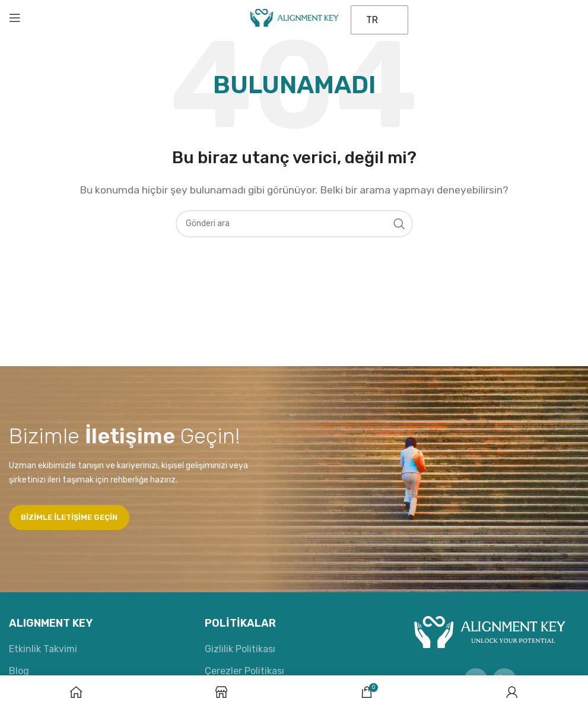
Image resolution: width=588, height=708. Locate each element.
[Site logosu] (294, 17)
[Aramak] (294, 224)
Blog (19, 671)
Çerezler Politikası (244, 671)
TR (372, 20)
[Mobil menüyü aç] (15, 18)
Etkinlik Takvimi (43, 649)
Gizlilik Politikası (240, 649)
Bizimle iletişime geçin (69, 517)
